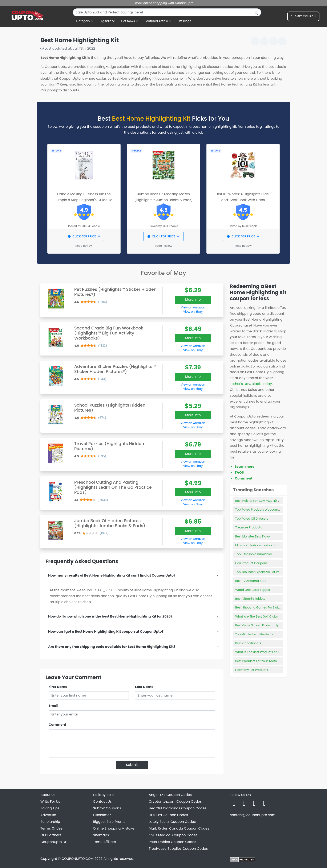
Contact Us (102, 801)
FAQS (239, 472)
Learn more (245, 467)
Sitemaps (101, 835)
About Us (48, 795)
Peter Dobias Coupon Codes (172, 842)
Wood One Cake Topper (253, 590)
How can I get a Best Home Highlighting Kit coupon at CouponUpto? (106, 632)
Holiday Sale (103, 795)
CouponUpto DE (54, 842)
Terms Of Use (51, 828)
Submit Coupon (303, 17)
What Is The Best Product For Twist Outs (264, 652)
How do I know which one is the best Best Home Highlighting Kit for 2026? (110, 616)
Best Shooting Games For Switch (259, 607)
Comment (57, 725)
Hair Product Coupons (251, 563)
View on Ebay (193, 312)
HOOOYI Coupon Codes (168, 815)
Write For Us (50, 801)
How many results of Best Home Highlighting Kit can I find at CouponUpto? (112, 575)
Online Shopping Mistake (114, 828)
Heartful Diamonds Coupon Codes (178, 808)
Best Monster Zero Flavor (253, 536)
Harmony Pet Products (252, 670)
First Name (58, 687)
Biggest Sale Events (109, 822)
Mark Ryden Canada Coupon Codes (179, 828)
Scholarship (50, 822)
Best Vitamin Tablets (250, 599)
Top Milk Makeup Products (254, 634)
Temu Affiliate (104, 842)
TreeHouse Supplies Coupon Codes (178, 849)
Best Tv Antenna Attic (251, 581)
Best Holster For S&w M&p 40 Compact (263, 501)
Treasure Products (249, 527)
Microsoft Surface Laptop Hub (257, 545)
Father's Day (240, 384)
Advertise (48, 815)
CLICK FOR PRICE (84, 236)
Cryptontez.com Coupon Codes (175, 801)
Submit (132, 765)
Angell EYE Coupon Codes (170, 795)
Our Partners (51, 835)
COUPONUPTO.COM (77, 859)
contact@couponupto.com (253, 815)
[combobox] (167, 12)
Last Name (144, 687)
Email (53, 706)
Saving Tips (50, 808)
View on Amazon (193, 307)
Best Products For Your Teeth (256, 661)
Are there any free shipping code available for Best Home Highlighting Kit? (112, 647)
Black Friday (262, 384)
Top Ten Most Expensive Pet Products (262, 572)
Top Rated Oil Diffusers (252, 519)
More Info (193, 300)
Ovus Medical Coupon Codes (173, 835)
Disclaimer (102, 815)
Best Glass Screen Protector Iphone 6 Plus (266, 625)
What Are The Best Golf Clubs (257, 616)
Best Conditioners (248, 643)
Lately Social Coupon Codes (172, 822)
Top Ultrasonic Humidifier (254, 554)
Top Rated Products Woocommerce (261, 510)
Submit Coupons (107, 808)
